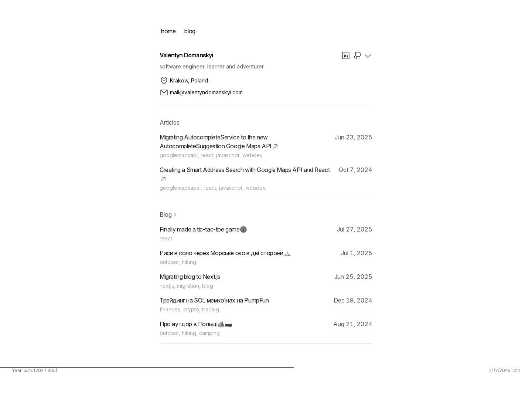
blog (190, 31)
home (168, 31)
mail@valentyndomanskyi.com (201, 92)
